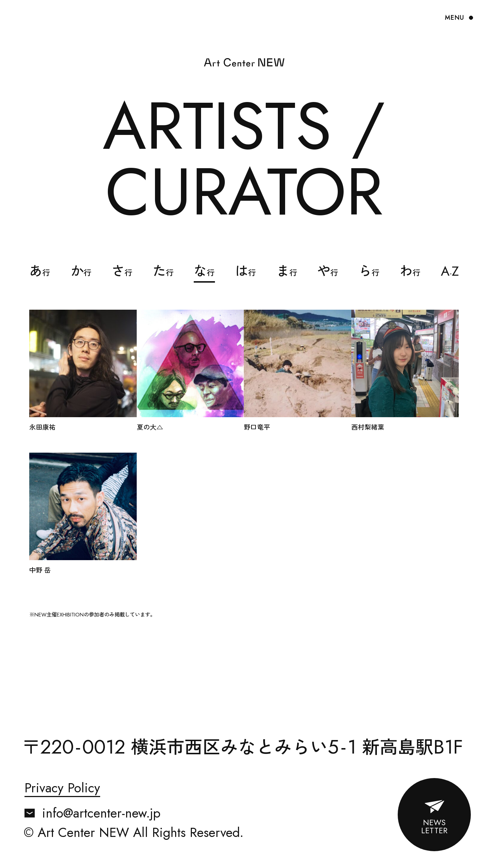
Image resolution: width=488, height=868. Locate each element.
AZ (450, 271)
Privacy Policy (62, 789)
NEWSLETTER (434, 827)
